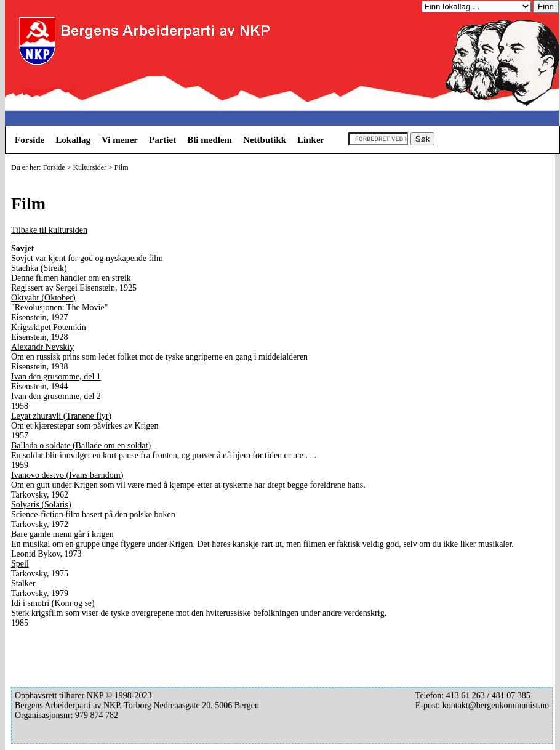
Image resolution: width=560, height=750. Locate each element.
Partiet (162, 140)
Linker (311, 140)
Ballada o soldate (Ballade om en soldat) (81, 446)
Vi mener (120, 140)
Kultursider (90, 167)
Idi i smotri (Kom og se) (53, 603)
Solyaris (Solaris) (41, 505)
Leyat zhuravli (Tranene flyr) (61, 416)
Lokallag (73, 140)
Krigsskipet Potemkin (49, 327)
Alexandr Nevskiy (42, 347)
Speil (20, 564)
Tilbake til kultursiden (49, 230)
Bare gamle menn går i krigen (62, 534)
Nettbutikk (265, 140)
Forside (30, 140)
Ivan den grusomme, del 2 (56, 396)
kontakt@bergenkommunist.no (496, 705)
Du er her (25, 167)
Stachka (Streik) (39, 268)
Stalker (23, 583)
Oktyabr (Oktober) (43, 298)
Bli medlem (210, 140)
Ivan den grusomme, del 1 (56, 377)
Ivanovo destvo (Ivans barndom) (67, 475)
